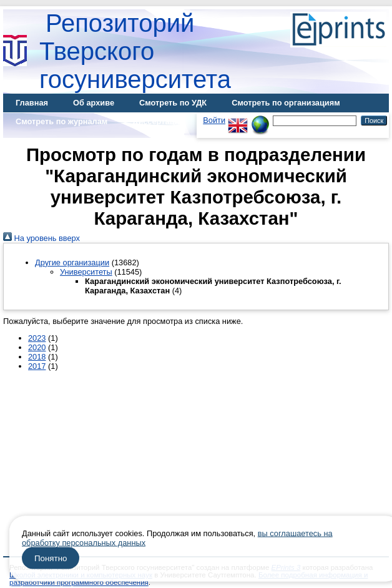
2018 (37, 357)
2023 (37, 338)
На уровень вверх (42, 238)
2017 (37, 366)
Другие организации (72, 262)
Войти (214, 120)
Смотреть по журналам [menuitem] (61, 121)
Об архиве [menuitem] (94, 103)
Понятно (51, 558)
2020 (37, 347)
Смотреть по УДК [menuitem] (173, 103)
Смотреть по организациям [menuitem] (286, 103)
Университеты (86, 272)
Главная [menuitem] (32, 103)
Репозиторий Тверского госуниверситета (135, 51)
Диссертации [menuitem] (158, 121)
